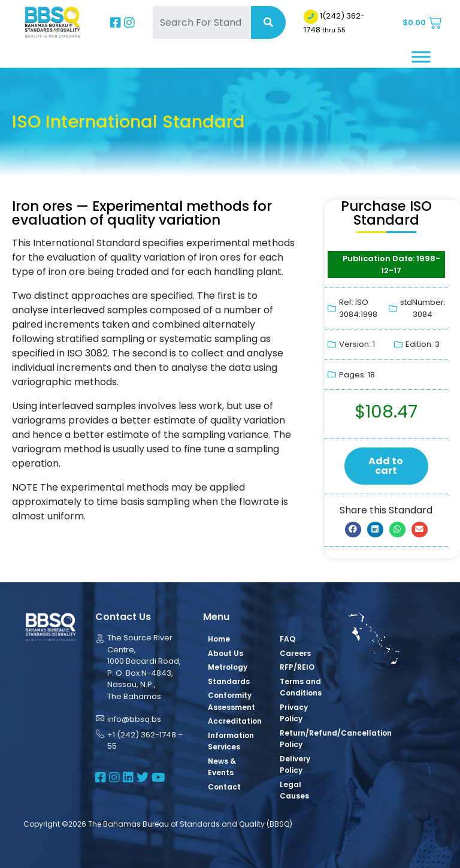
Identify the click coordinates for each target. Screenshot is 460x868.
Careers (295, 653)
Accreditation (235, 721)
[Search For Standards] (202, 22)
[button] (353, 530)
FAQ (287, 639)
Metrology (228, 667)
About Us (226, 653)
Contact (224, 787)
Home (219, 639)
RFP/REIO (297, 667)
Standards (229, 681)
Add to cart (386, 466)
